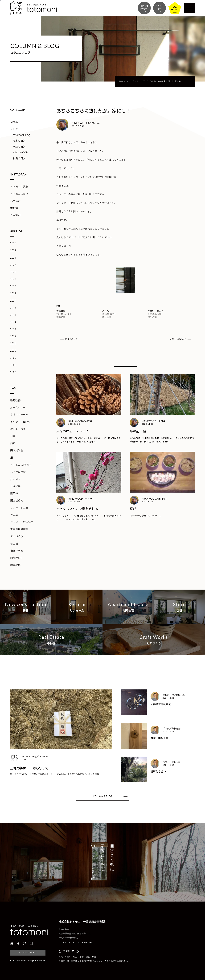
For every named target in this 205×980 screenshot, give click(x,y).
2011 (13, 343)
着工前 (14, 543)
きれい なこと (156, 311)
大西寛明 (15, 215)
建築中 (14, 493)
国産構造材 (17, 500)
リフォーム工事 (19, 508)
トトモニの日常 (19, 194)
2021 (13, 272)
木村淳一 (15, 208)
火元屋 (14, 515)
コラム (14, 122)
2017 (13, 300)
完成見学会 (17, 450)
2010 (13, 350)
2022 (13, 265)
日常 (13, 436)
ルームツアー (18, 407)
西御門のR (16, 558)
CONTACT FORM (28, 953)
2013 (13, 329)
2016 (13, 308)
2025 (13, 243)
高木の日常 (19, 140)
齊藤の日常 (19, 146)
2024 (13, 250)
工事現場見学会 (19, 529)
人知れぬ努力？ (178, 339)
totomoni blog (21, 135)
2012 (13, 336)
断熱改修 (15, 400)
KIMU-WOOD (20, 152)
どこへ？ (107, 311)
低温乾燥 (15, 486)
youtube (15, 479)
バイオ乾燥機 (18, 472)
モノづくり (17, 536)
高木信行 (15, 201)
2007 (13, 372)
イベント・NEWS (20, 422)
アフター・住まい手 (22, 522)
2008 (13, 365)
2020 (13, 279)
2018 (13, 293)
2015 (13, 315)
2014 (13, 322)
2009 (13, 358)
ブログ (14, 129)
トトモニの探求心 (20, 465)
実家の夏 (61, 311)
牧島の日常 (19, 158)
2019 (13, 286)
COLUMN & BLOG (102, 796)
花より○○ (71, 339)
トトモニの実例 (19, 186)
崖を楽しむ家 (18, 429)
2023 (13, 257)
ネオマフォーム (19, 414)
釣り (13, 443)
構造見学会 (17, 551)
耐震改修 (15, 565)
